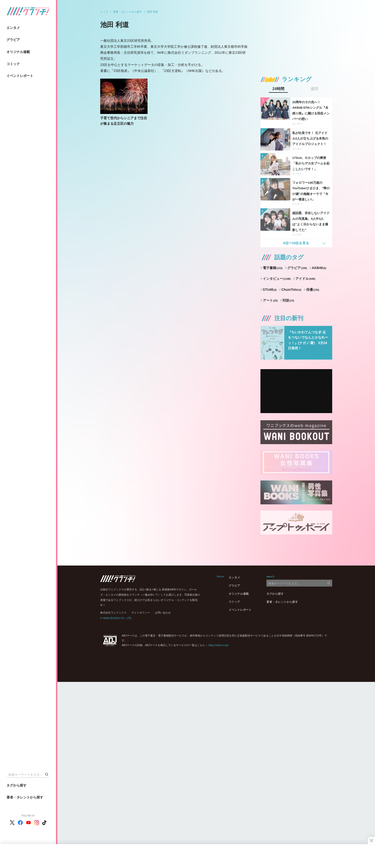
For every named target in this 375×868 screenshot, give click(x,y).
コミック (13, 64)
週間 (314, 89)
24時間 (278, 89)
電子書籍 (273, 268)
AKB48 (319, 268)
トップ (104, 12)
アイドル (305, 279)
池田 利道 (152, 12)
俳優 (313, 290)
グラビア (13, 40)
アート (270, 300)
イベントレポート (20, 76)
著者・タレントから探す (25, 797)
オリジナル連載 (18, 52)
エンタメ (13, 28)
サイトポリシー (141, 613)
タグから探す (17, 785)
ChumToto (291, 290)
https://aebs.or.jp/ (218, 645)
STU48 (270, 290)
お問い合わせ (163, 613)
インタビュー (277, 279)
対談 (288, 300)
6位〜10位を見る (296, 243)
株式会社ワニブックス (113, 613)
